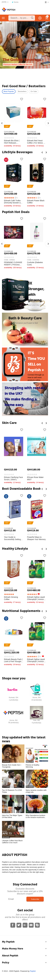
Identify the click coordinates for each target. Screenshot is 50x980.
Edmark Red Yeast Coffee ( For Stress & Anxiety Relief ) (36, 142)
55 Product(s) (14, 723)
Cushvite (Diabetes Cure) (35, 264)
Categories (3, 18)
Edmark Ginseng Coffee (11, 598)
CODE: (6, 260)
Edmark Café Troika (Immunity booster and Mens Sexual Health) (13, 202)
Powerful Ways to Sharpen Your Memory (36, 538)
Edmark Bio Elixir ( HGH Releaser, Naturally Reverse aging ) (12, 142)
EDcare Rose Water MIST (35, 478)
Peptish (33, 971)
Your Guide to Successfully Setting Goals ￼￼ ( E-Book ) (13, 538)
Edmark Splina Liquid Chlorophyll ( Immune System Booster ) (36, 598)
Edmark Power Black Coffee (36, 202)
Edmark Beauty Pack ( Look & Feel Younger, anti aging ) (13, 660)
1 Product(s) (14, 700)
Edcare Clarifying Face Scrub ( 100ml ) (13, 478)
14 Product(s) (36, 700)
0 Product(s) (36, 723)
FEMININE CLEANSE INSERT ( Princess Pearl (13, 264)
